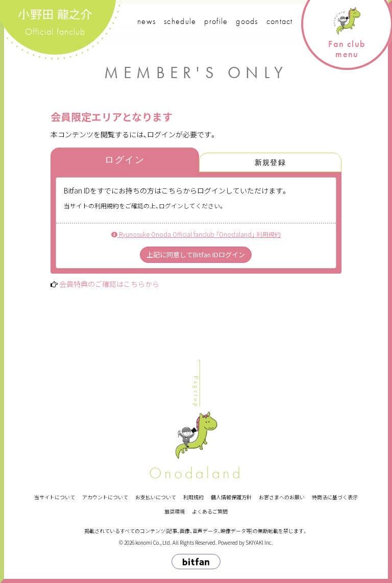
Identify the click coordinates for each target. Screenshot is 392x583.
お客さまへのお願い (282, 497)
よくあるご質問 (210, 511)
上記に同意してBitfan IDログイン (196, 254)
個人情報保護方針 (231, 497)
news (146, 21)
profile (216, 21)
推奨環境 (175, 511)
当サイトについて (55, 497)
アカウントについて (105, 497)
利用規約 (193, 497)
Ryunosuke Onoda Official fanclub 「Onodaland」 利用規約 (196, 234)
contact (280, 21)
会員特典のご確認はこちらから (109, 284)
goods (247, 21)
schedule (180, 21)
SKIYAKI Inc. (259, 542)
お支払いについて (156, 497)
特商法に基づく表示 (335, 497)
